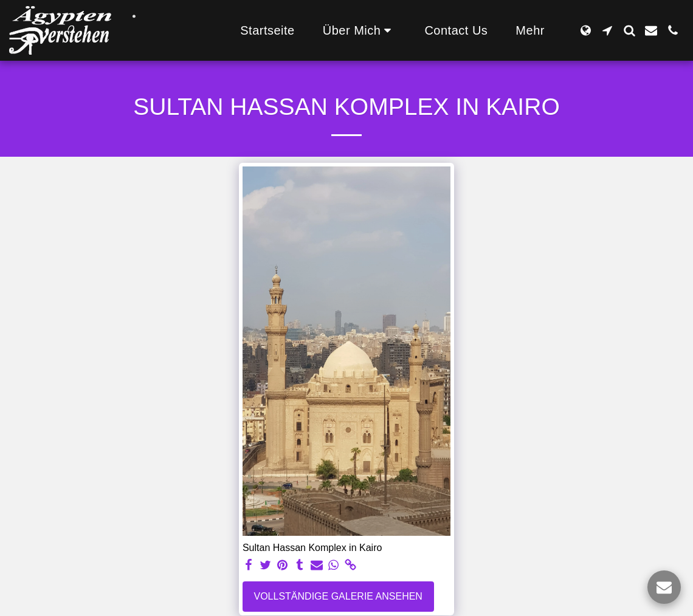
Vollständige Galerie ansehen (338, 596)
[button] (360, 30)
